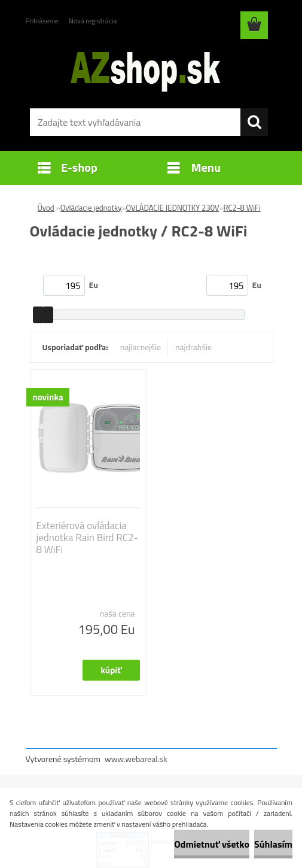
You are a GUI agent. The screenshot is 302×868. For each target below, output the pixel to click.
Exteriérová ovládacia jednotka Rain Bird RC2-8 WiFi (88, 538)
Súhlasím (273, 844)
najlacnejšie (141, 347)
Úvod (46, 208)
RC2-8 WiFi (242, 208)
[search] (254, 122)
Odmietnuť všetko (212, 844)
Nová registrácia (93, 21)
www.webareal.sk (136, 759)
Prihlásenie (42, 21)
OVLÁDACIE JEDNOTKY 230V (173, 208)
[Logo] (144, 69)
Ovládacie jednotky (91, 208)
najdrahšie (193, 347)
